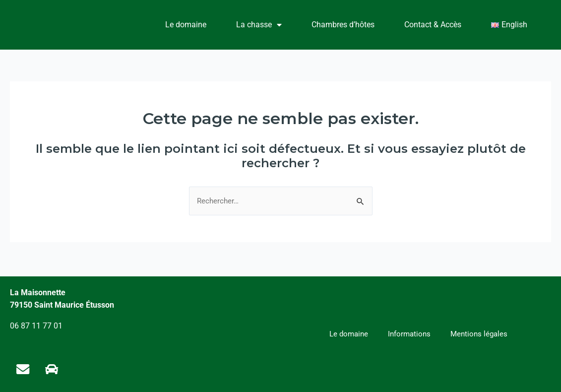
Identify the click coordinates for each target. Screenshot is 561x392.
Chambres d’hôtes (343, 25)
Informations (409, 333)
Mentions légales (481, 333)
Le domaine (186, 25)
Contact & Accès (433, 25)
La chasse (259, 25)
